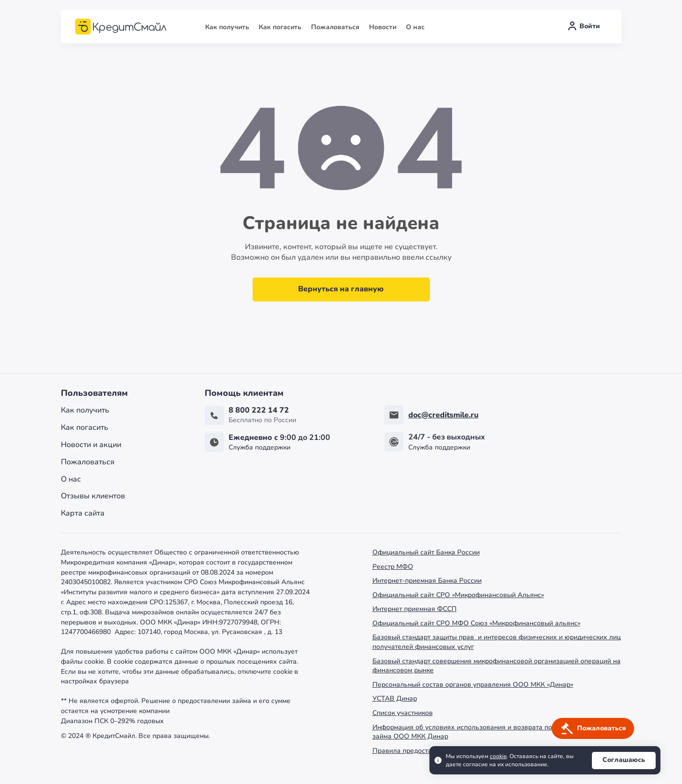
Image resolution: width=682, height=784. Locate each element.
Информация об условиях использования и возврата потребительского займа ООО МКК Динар (487, 732)
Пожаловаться (335, 27)
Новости (383, 27)
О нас (415, 27)
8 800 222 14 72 (259, 410)
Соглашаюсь (624, 760)
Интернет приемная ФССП (415, 609)
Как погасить (280, 27)
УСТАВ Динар (395, 698)
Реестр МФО (393, 567)
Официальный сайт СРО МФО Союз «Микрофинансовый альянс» (476, 623)
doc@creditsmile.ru (443, 415)
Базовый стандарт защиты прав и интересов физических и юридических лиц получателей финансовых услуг (497, 642)
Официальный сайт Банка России (426, 552)
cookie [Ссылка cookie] (498, 756)
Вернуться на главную (341, 289)
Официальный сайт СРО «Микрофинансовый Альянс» (458, 595)
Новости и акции (91, 445)
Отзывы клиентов (93, 496)
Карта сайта (83, 513)
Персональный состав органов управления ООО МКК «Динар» (473, 685)
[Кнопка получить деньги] (593, 728)
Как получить (227, 27)
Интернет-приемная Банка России (427, 581)
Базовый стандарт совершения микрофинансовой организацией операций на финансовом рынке (497, 666)
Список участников (403, 713)
